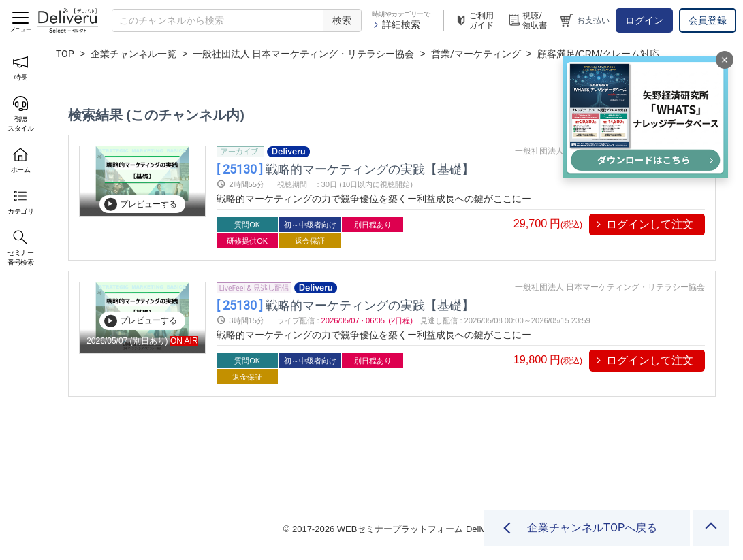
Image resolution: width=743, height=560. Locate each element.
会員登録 (708, 20)
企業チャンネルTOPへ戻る (592, 528)
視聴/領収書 (527, 20)
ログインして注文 (650, 224)
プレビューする (140, 204)
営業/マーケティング (476, 54)
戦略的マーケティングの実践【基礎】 (345, 168)
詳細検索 (396, 24)
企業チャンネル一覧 (133, 54)
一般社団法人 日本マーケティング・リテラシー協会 (303, 54)
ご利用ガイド (474, 20)
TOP (65, 54)
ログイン (644, 20)
